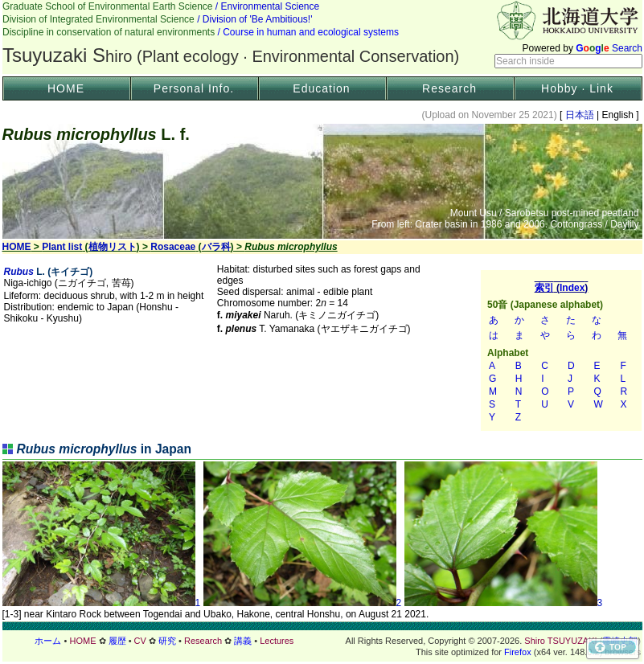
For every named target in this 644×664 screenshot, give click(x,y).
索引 (561, 350)
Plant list (62, 247)
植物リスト (113, 247)
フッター (322, 641)
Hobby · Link (577, 88)
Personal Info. (194, 88)
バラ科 (216, 247)
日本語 (579, 115)
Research (449, 88)
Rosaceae (173, 247)
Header (322, 37)
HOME (66, 88)
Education (321, 88)
